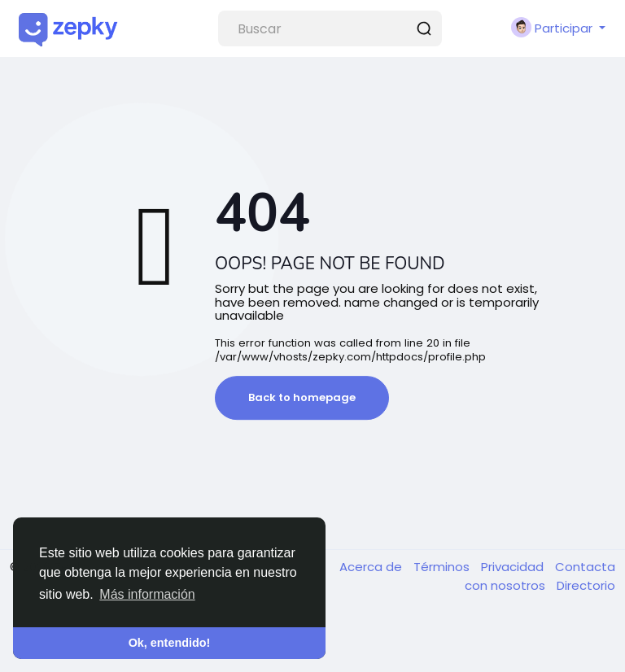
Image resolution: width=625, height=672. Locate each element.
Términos (443, 567)
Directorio (586, 585)
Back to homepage (302, 397)
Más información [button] (147, 594)
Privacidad (514, 567)
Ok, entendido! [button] (170, 643)
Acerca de (372, 567)
